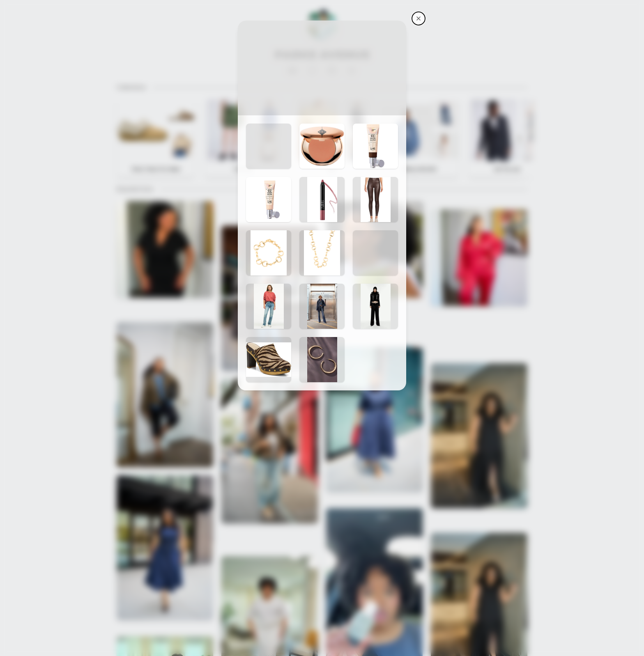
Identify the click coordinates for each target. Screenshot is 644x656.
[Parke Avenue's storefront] (419, 18)
